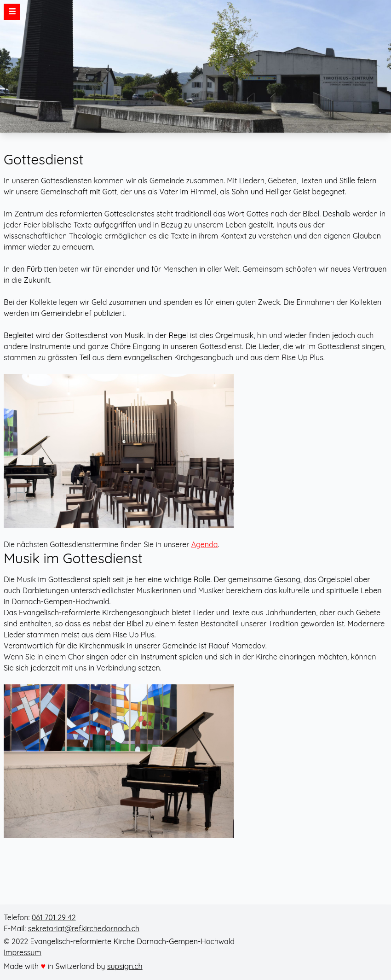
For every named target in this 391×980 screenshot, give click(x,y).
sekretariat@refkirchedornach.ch (84, 928)
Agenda (205, 544)
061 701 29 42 (54, 917)
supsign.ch (125, 966)
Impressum (23, 952)
